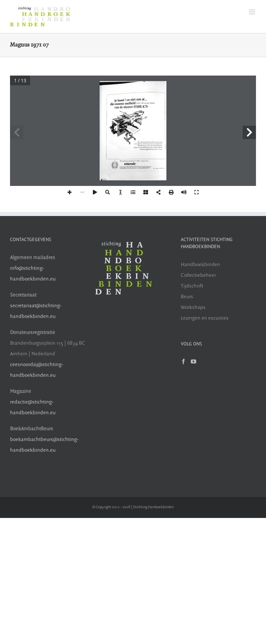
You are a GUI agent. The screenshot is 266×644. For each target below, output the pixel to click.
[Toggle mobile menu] (252, 12)
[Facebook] (183, 361)
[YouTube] (193, 361)
